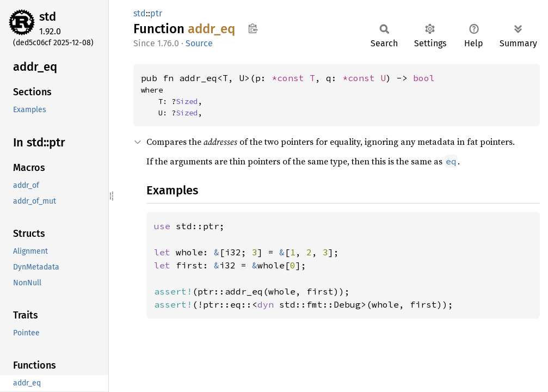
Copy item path (253, 28)
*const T (293, 78)
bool (424, 78)
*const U (364, 78)
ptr (156, 13)
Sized (187, 101)
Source (199, 43)
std (48, 17)
